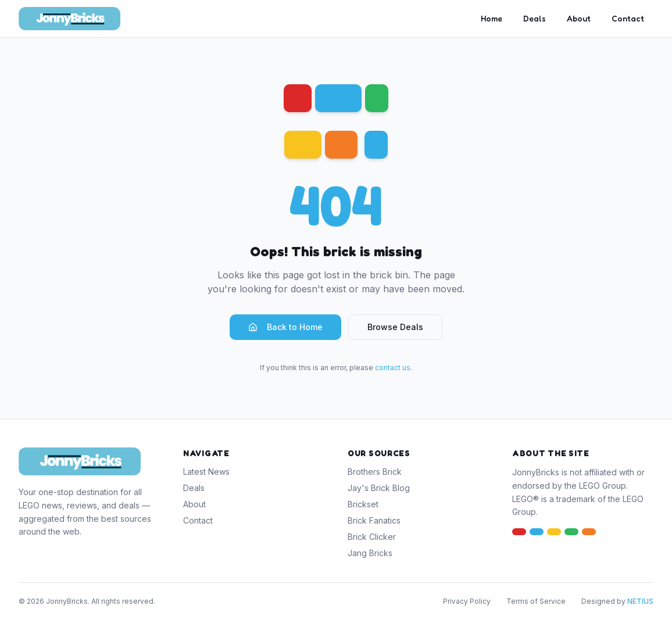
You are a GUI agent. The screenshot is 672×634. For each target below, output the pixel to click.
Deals (535, 18)
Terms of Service (536, 601)
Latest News (206, 472)
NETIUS (640, 601)
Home (492, 18)
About (579, 18)
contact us (393, 368)
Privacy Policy (467, 601)
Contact (628, 18)
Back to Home (285, 327)
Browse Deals (395, 327)
